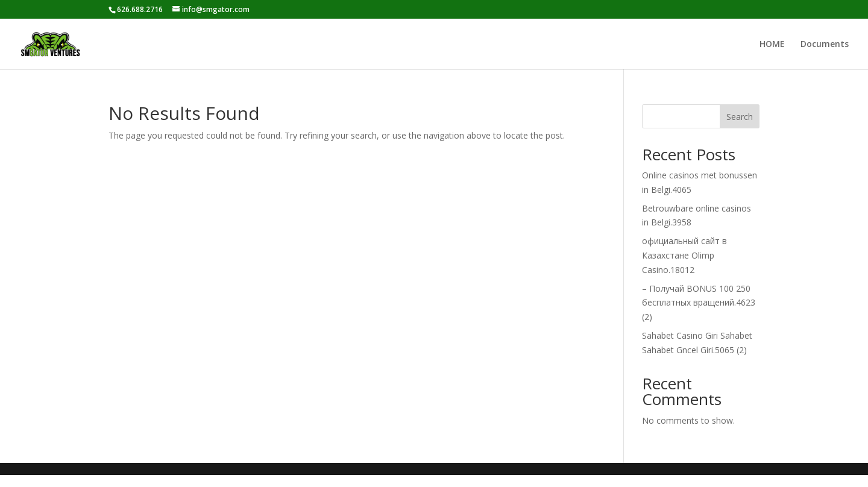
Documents (825, 45)
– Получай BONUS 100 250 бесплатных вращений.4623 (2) (699, 303)
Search (740, 117)
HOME (772, 45)
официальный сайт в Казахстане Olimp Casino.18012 (684, 255)
